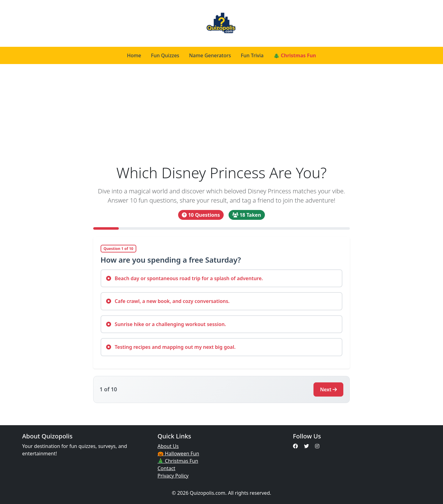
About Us (168, 446)
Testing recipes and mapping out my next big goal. (171, 347)
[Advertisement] (222, 118)
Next (328, 389)
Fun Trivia (252, 55)
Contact (166, 468)
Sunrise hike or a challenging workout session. (166, 324)
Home (134, 55)
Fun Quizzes (165, 55)
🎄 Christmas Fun (295, 55)
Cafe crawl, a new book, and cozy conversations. (168, 301)
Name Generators (210, 55)
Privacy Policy (173, 476)
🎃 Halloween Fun (178, 454)
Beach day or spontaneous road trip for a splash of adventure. (185, 278)
